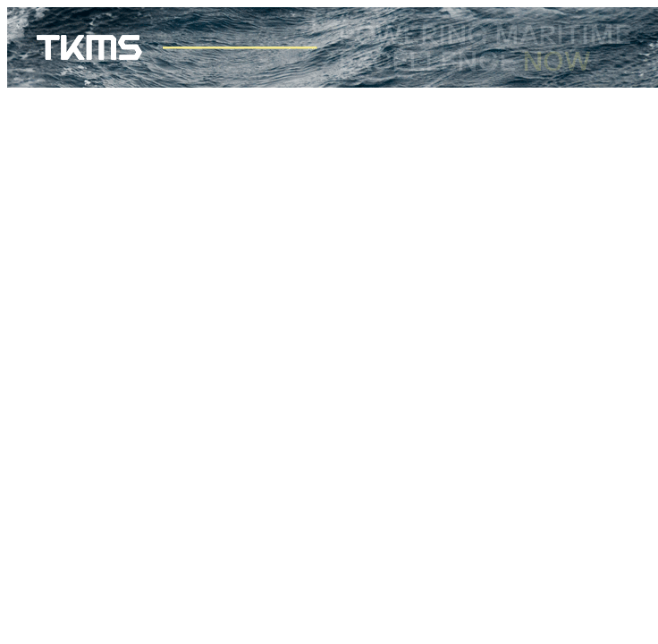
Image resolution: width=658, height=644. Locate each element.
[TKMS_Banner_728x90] (333, 83)
